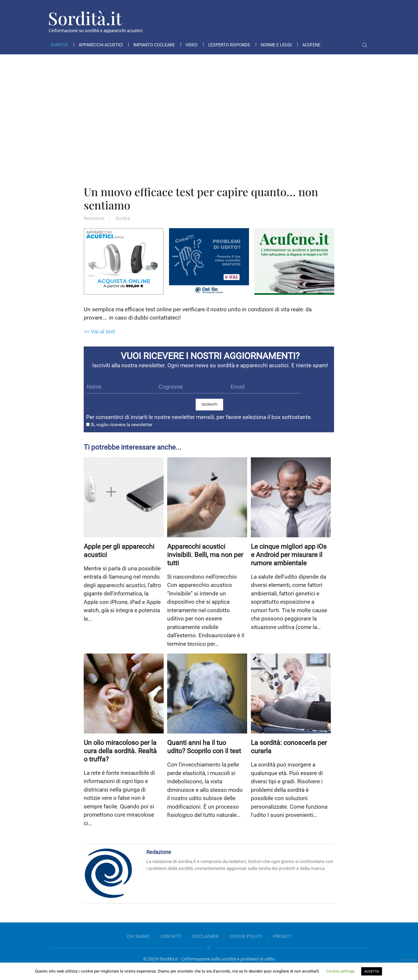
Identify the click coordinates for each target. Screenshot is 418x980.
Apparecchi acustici (101, 45)
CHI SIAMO (138, 936)
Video (192, 45)
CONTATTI (171, 936)
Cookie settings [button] (340, 971)
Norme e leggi (276, 45)
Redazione (94, 218)
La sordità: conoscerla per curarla (289, 747)
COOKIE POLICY (246, 936)
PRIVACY (282, 936)
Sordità (59, 45)
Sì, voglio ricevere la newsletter (119, 425)
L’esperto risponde (229, 45)
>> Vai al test (99, 332)
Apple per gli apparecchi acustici (119, 551)
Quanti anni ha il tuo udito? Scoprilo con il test (204, 747)
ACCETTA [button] (372, 971)
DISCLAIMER (205, 936)
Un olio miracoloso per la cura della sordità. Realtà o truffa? (120, 751)
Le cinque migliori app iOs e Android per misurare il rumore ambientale (289, 555)
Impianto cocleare (154, 45)
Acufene (311, 45)
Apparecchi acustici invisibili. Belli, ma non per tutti (205, 555)
